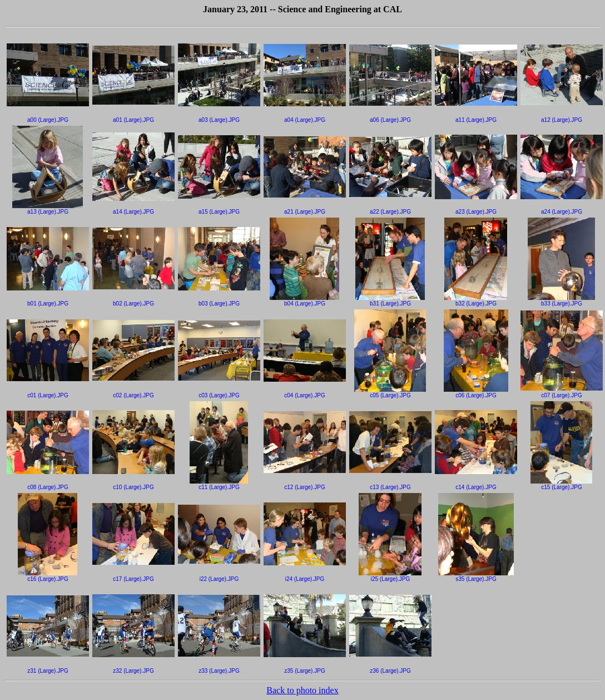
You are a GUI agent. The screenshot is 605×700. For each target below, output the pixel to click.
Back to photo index (302, 690)
